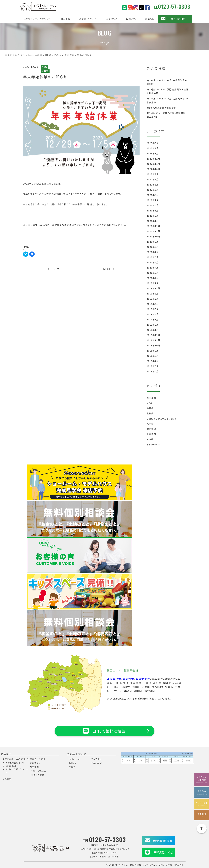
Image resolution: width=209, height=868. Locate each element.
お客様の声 (112, 19)
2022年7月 (153, 185)
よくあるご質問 (37, 775)
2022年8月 (153, 179)
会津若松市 (114, 679)
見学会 (150, 424)
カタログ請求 (202, 804)
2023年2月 (153, 148)
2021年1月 (153, 221)
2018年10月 (153, 345)
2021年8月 (153, 195)
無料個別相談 (178, 19)
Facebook (97, 763)
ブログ (72, 767)
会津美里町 (143, 679)
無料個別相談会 (162, 841)
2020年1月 (153, 283)
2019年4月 (153, 314)
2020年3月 (153, 273)
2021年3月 (153, 211)
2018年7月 (153, 361)
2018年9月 (153, 351)
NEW (45, 67)
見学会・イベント (88, 19)
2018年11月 (153, 340)
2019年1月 (153, 330)
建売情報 (151, 429)
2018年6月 (153, 366)
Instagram (75, 759)
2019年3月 (153, 320)
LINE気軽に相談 (163, 852)
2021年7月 (153, 200)
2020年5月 (153, 262)
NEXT (109, 269)
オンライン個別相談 (202, 779)
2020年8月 (153, 247)
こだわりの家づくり (15, 763)
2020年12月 (153, 226)
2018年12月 (153, 335)
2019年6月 (153, 304)
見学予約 (202, 792)
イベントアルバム (38, 771)
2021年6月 (153, 205)
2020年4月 (153, 268)
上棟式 (150, 413)
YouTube (96, 759)
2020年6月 (153, 257)
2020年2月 (153, 278)
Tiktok (73, 763)
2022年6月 (153, 190)
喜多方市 (128, 679)
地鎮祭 (150, 408)
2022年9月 (153, 174)
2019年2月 (153, 325)
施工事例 (65, 19)
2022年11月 (153, 164)
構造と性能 (11, 766)
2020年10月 (153, 236)
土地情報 (151, 434)
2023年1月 (153, 153)
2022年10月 (153, 169)
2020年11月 (153, 231)
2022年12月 (153, 159)
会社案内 (150, 19)
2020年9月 (153, 242)
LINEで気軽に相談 (104, 731)
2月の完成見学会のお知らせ (161, 108)
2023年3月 (153, 143)
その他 (45, 71)
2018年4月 (153, 371)
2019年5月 (153, 309)
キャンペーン (153, 445)
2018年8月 (153, 356)
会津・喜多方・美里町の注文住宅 (132, 865)
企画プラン (132, 19)
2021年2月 (153, 216)
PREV (53, 269)
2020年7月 (153, 252)
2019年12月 (153, 288)
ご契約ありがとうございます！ (162, 419)
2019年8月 (153, 294)
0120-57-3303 (174, 6)
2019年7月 (153, 299)
